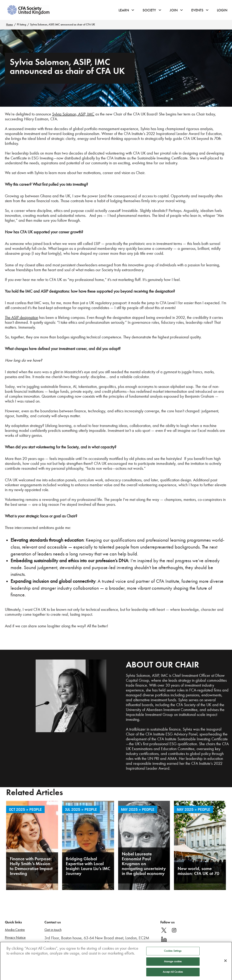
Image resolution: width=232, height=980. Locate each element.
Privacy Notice (15, 938)
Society (149, 10)
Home (9, 25)
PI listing (21, 25)
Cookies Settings (173, 952)
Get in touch (53, 930)
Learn (124, 10)
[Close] (225, 962)
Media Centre (15, 930)
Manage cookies (173, 963)
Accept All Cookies (173, 973)
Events (197, 10)
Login (222, 10)
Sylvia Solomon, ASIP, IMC (147, 675)
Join (174, 10)
